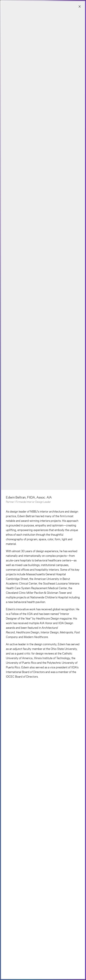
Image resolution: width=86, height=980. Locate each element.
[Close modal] (80, 7)
